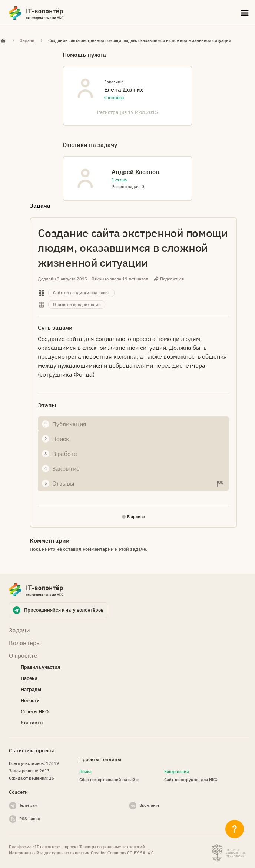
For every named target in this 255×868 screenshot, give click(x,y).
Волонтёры (25, 643)
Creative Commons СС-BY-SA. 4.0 (122, 853)
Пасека (29, 678)
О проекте (23, 655)
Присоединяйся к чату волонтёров (64, 610)
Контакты (32, 723)
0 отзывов (114, 98)
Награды (31, 689)
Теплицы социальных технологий (112, 847)
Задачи (27, 40)
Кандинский (177, 772)
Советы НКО (35, 712)
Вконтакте (149, 805)
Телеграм (28, 805)
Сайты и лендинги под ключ (81, 293)
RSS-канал (30, 819)
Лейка (85, 772)
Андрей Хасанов (135, 172)
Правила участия (40, 667)
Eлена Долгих (124, 89)
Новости (30, 701)
